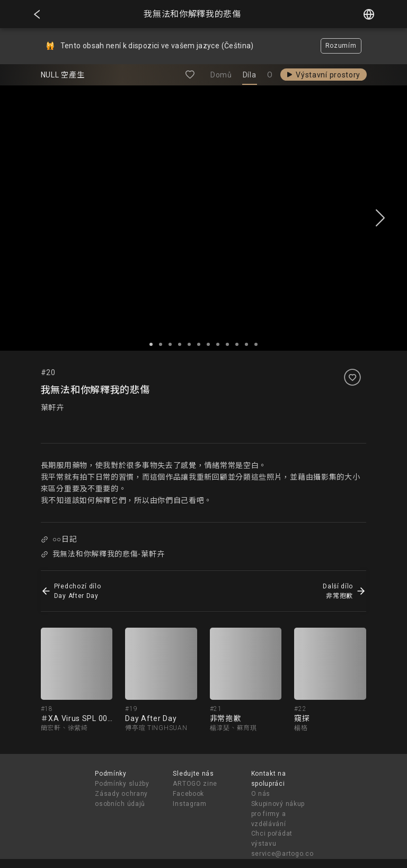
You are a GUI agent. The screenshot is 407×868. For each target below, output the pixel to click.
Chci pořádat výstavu (272, 839)
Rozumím (341, 46)
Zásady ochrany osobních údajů (121, 799)
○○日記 (59, 539)
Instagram (189, 804)
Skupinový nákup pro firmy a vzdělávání (278, 814)
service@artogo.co (282, 854)
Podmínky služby (122, 784)
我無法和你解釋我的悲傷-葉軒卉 (103, 554)
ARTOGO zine (195, 784)
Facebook (188, 794)
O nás (261, 794)
